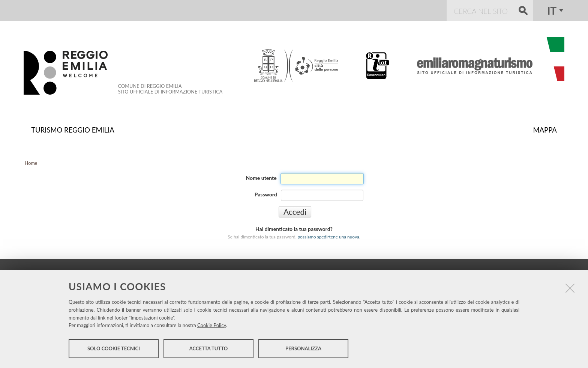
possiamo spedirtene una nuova (328, 237)
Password (266, 194)
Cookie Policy (212, 325)
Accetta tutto (209, 348)
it (552, 11)
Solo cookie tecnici (114, 348)
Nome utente (261, 178)
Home (31, 163)
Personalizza (303, 348)
